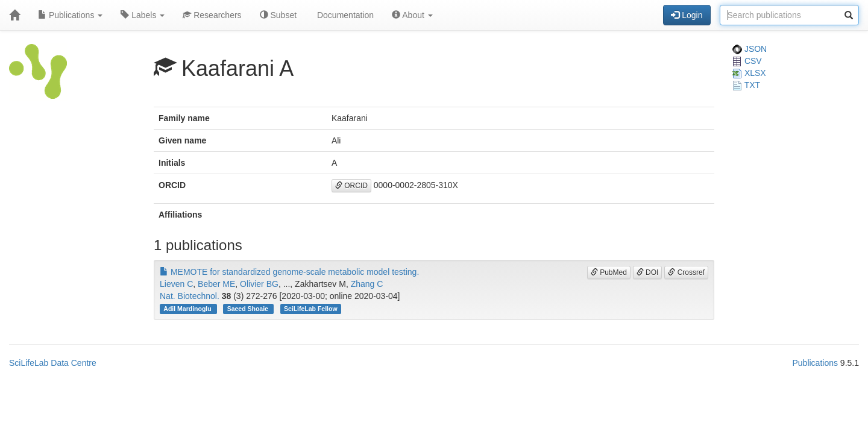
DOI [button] (648, 272)
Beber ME (216, 284)
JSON (750, 49)
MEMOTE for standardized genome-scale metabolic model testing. (289, 272)
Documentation (344, 15)
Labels (143, 15)
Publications (70, 15)
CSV (747, 61)
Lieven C (176, 284)
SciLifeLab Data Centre (53, 363)
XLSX (749, 73)
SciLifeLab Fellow (311, 309)
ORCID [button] (351, 186)
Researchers (212, 15)
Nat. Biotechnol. (190, 296)
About (412, 15)
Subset (278, 15)
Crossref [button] (686, 272)
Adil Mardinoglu (188, 309)
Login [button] (687, 15)
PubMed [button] (609, 272)
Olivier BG (259, 284)
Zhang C (367, 284)
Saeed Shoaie (249, 309)
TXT (746, 85)
